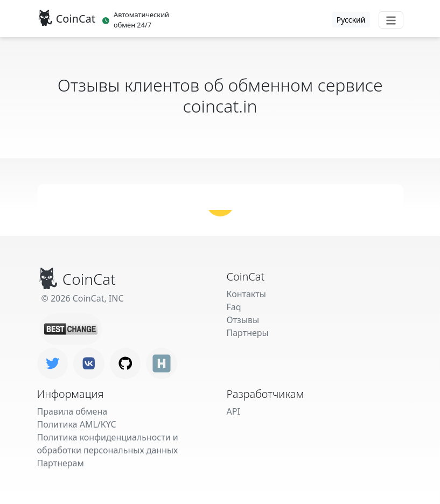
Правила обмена (72, 411)
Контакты (246, 294)
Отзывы (243, 320)
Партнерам (61, 463)
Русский (351, 20)
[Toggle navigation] (391, 20)
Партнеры (248, 333)
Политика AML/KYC (77, 424)
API (233, 411)
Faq (234, 307)
